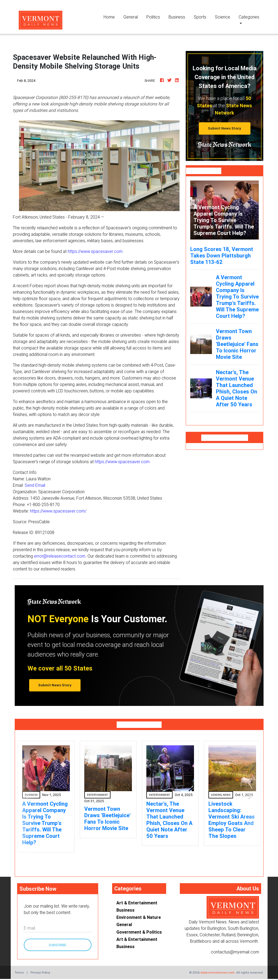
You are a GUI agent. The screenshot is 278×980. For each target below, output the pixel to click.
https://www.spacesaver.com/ (58, 511)
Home (111, 16)
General (131, 17)
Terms (19, 972)
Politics (153, 17)
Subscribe (58, 945)
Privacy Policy (40, 972)
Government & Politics (139, 932)
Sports (200, 17)
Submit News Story (224, 128)
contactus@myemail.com (235, 952)
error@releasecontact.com (60, 556)
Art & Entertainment (137, 903)
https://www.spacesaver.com (95, 251)
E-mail (29, 928)
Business (177, 17)
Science (222, 17)
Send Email (35, 485)
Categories (249, 17)
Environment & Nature (139, 917)
